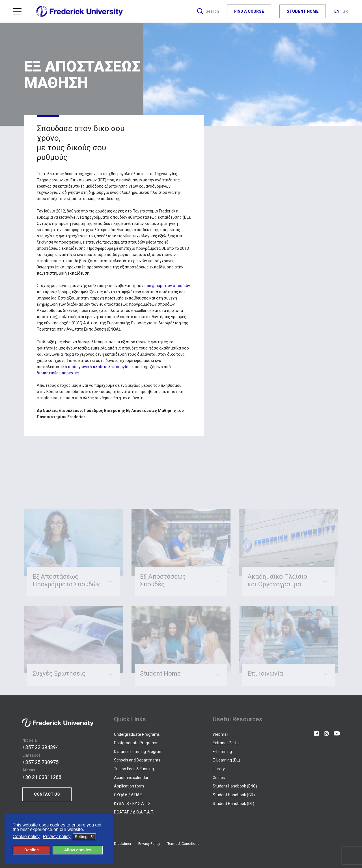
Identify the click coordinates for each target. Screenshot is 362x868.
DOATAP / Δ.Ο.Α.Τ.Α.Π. (134, 812)
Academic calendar (131, 778)
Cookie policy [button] (26, 836)
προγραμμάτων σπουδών (167, 286)
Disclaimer (123, 844)
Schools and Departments (137, 760)
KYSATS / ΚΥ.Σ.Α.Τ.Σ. (133, 804)
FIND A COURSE (249, 11)
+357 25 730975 (40, 762)
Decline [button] (32, 850)
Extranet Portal (226, 743)
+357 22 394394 (40, 747)
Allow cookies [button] (78, 850)
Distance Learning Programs (139, 752)
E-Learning (222, 752)
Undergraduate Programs (137, 734)
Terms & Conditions (183, 844)
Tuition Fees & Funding (134, 769)
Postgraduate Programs (136, 743)
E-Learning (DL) (226, 760)
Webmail (220, 734)
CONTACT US (47, 794)
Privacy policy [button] (57, 836)
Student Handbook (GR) (234, 795)
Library (219, 769)
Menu (17, 11)
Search (208, 11)
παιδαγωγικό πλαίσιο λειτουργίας (99, 367)
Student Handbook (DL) (233, 804)
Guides (219, 778)
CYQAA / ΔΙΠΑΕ (128, 795)
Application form (129, 786)
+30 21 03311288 (42, 777)
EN (337, 11)
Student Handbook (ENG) (235, 786)
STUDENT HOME (303, 11)
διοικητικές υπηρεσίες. (58, 373)
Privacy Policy (149, 844)
